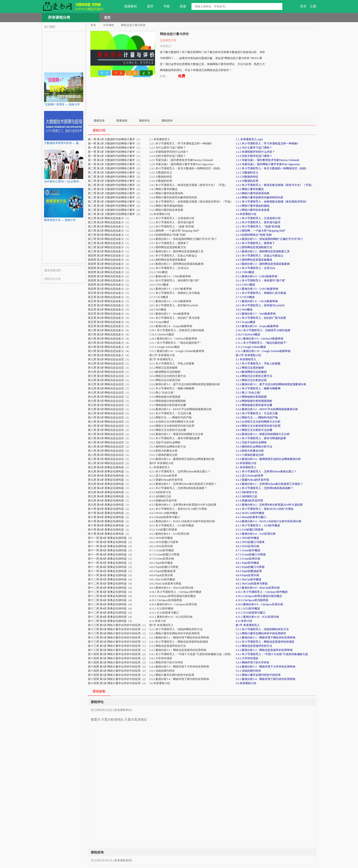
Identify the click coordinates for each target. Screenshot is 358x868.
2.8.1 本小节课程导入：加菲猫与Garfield (260, 305)
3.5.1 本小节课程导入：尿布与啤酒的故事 (261, 438)
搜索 (180, 6)
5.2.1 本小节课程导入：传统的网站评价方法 (262, 629)
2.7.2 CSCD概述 (245, 297)
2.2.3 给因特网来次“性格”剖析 (254, 235)
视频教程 (128, 6)
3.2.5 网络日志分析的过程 (251, 380)
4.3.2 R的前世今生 (246, 492)
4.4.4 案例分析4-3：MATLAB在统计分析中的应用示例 (268, 521)
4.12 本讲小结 (244, 621)
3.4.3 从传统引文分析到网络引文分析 (258, 422)
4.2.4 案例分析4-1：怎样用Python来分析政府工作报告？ (269, 484)
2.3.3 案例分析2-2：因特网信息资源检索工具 (263, 251)
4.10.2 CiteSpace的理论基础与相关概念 (259, 596)
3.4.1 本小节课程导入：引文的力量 (257, 413)
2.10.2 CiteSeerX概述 (248, 334)
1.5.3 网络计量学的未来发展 (252, 210)
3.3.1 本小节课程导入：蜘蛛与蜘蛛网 (258, 388)
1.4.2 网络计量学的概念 (250, 189)
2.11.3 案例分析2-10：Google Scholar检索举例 (263, 351)
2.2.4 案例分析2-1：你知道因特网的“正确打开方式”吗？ (269, 239)
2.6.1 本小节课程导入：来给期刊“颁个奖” (261, 280)
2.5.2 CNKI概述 (245, 272)
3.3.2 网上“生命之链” (248, 393)
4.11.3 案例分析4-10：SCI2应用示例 (257, 617)
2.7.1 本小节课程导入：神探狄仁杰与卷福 (261, 293)
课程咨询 (167, 121)
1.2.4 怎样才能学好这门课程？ (254, 156)
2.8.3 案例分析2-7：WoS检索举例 (256, 314)
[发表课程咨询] (123, 860)
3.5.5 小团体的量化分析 (250, 455)
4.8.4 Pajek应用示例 (247, 575)
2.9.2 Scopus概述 (245, 322)
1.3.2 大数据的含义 (247, 173)
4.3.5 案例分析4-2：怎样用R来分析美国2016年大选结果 (269, 505)
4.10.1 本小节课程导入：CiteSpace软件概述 (262, 592)
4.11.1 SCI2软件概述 (248, 608)
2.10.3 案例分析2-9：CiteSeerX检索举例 (259, 339)
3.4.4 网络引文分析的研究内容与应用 (258, 426)
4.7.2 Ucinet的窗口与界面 (251, 555)
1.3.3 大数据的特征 (247, 177)
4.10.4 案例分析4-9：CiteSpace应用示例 (259, 604)
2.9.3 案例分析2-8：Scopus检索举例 (257, 326)
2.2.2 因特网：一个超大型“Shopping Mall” (261, 231)
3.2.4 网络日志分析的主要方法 (254, 376)
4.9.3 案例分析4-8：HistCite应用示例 (258, 588)
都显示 (95, 718)
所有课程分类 (59, 17)
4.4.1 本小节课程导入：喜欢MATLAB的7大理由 (264, 509)
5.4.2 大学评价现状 (247, 658)
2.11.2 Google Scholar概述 (251, 347)
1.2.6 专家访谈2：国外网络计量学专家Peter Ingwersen (268, 164)
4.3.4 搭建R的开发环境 (249, 501)
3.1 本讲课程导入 (246, 359)
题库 (148, 6)
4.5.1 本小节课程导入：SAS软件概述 (258, 525)
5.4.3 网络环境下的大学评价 (252, 662)
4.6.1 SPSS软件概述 (247, 538)
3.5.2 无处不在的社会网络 (251, 442)
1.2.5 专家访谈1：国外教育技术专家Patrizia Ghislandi (267, 160)
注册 (313, 6)
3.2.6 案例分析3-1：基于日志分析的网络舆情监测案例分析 (271, 384)
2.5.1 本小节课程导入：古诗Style (255, 268)
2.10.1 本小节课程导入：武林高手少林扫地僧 (263, 330)
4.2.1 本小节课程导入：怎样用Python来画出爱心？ (266, 471)
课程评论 (144, 121)
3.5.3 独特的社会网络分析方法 (254, 447)
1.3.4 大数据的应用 (247, 181)
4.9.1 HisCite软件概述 (248, 579)
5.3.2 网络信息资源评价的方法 (254, 646)
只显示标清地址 (112, 718)
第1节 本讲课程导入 (248, 625)
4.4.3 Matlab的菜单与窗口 (251, 517)
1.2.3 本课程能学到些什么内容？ (255, 152)
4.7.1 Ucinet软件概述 (248, 550)
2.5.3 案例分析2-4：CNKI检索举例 (256, 276)
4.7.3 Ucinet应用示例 (248, 559)
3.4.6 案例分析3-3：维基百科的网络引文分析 (263, 434)
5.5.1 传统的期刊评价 (248, 671)
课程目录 (99, 121)
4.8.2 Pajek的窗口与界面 (250, 567)
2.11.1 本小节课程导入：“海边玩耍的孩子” (261, 343)
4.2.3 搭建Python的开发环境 (252, 480)
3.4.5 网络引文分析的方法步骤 (254, 430)
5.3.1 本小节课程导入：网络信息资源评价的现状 (265, 642)
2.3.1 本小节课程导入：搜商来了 (255, 243)
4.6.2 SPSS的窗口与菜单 (250, 542)
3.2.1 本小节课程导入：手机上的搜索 (258, 364)
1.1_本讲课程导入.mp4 (249, 139)
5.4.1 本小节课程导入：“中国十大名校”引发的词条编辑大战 (272, 654)
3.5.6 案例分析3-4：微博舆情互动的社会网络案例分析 (268, 459)
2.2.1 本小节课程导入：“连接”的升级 (258, 227)
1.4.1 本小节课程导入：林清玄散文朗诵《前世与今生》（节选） (275, 185)
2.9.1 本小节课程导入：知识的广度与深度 (261, 318)
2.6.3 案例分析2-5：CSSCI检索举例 (257, 289)
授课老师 (122, 121)
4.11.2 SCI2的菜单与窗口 (250, 613)
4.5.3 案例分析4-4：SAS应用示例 (255, 534)
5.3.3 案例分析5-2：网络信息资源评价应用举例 (264, 650)
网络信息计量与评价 (133, 25)
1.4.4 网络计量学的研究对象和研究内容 (259, 197)
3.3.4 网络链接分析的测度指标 (254, 401)
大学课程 (108, 25)
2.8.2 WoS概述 (244, 310)
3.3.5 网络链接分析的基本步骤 (254, 405)
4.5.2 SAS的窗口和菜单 (249, 530)
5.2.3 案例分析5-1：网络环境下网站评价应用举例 (265, 638)
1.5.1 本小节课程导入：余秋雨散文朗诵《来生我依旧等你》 (272, 202)
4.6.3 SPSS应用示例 (247, 546)
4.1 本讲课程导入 (246, 467)
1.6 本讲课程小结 (246, 214)
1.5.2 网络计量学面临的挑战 (252, 206)
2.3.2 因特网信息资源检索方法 (254, 247)
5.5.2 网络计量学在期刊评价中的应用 (258, 675)
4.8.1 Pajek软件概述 (247, 563)
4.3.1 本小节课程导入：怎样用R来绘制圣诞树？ (264, 488)
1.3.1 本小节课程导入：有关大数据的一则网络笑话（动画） (272, 168)
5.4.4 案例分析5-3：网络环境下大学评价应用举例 (265, 667)
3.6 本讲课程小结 (246, 463)
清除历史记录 (52, 279)
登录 (303, 6)
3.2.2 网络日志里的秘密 (250, 368)
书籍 (164, 6)
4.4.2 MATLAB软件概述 (250, 513)
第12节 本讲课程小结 (248, 355)
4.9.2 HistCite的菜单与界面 (252, 584)
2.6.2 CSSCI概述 (245, 285)
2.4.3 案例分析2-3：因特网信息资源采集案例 (263, 264)
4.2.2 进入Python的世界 (249, 476)
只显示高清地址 (136, 718)
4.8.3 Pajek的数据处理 (249, 571)
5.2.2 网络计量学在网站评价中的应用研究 (261, 633)
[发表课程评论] (123, 710)
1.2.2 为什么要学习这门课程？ (254, 148)
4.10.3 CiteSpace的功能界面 (252, 600)
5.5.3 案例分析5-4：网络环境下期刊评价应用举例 (265, 679)
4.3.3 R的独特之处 (246, 496)
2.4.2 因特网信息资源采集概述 (254, 260)
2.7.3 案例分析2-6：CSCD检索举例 (257, 301)
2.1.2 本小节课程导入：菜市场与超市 (258, 222)
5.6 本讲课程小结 (246, 683)
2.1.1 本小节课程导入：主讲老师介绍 (258, 218)
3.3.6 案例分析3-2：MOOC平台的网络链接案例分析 (267, 409)
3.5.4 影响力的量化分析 (250, 451)
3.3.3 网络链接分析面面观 (251, 397)
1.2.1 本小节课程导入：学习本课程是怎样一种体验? (267, 143)
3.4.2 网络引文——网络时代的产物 (257, 418)
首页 (107, 18)
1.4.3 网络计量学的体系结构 (252, 193)
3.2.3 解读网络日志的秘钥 (251, 372)
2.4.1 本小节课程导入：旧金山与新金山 (259, 256)
